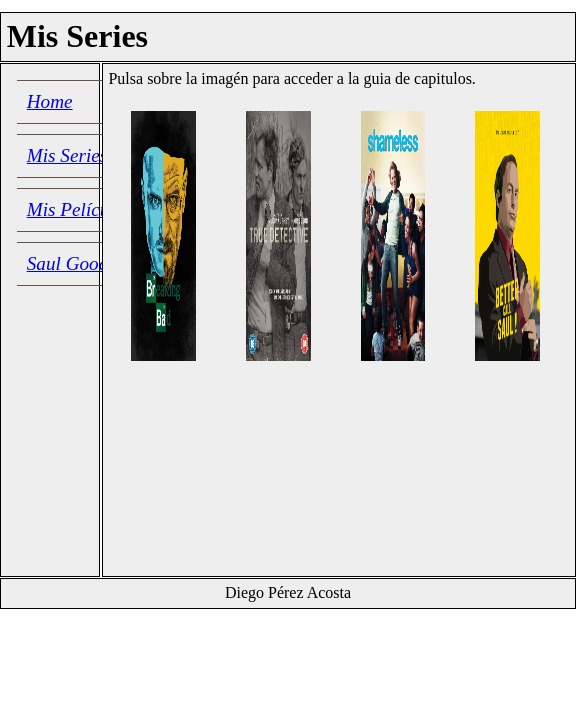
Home (50, 101)
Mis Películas (79, 209)
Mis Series (67, 155)
